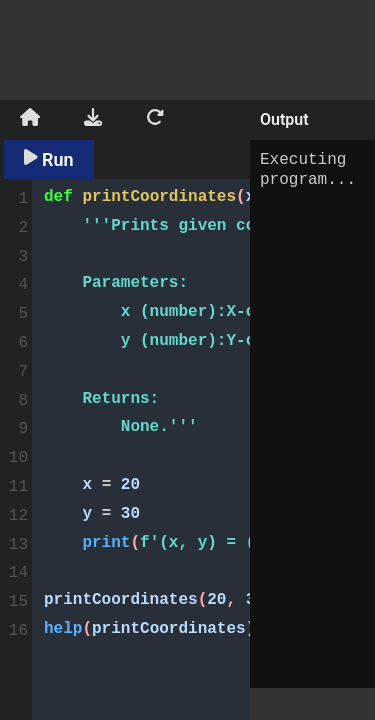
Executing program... (312, 414)
